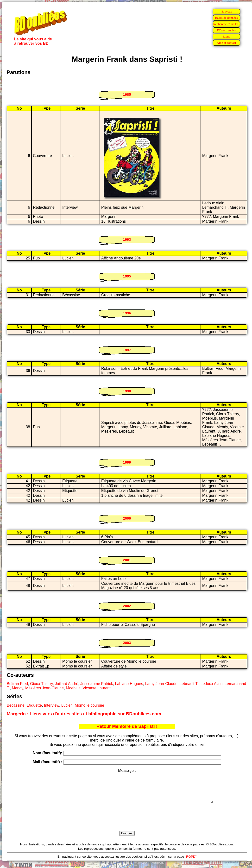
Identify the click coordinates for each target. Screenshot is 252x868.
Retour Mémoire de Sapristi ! (127, 726)
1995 (127, 276)
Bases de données (226, 18)
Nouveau (226, 11)
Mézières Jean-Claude (44, 688)
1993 (127, 239)
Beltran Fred (17, 684)
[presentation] (127, 823)
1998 (127, 391)
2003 (127, 643)
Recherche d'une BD (227, 24)
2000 (127, 518)
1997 (127, 350)
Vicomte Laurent (96, 688)
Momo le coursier (90, 705)
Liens (227, 36)
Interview (52, 705)
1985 (127, 94)
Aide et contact (226, 43)
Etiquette (34, 705)
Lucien (67, 705)
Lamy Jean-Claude (161, 684)
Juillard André (66, 684)
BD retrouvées (226, 30)
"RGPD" (191, 862)
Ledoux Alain (212, 684)
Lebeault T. (189, 684)
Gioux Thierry (41, 684)
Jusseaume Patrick (97, 684)
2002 (127, 606)
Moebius (73, 688)
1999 (127, 462)
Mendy (17, 688)
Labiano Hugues (129, 684)
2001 (127, 560)
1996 (127, 313)
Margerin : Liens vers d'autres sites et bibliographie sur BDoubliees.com (84, 714)
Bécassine (16, 705)
